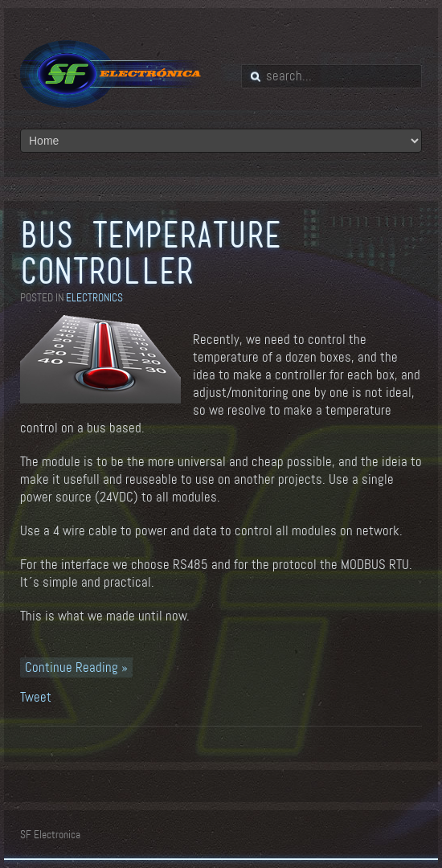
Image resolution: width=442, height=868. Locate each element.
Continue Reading (73, 667)
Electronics (94, 298)
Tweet (36, 697)
